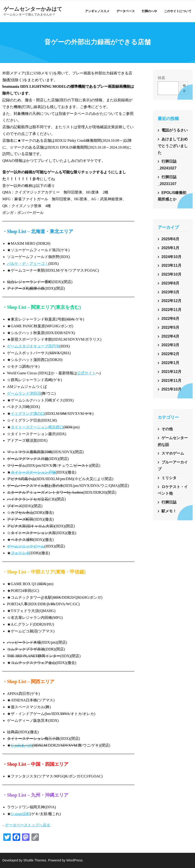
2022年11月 (171, 310)
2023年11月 (171, 265)
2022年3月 (171, 345)
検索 (161, 78)
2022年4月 (171, 336)
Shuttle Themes (35, 860)
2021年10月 (171, 389)
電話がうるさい (175, 130)
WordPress (74, 860)
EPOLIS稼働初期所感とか (172, 196)
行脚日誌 (169, 502)
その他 (167, 429)
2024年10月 (171, 257)
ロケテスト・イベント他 (173, 490)
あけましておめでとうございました (173, 146)
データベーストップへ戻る (28, 825)
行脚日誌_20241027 (167, 165)
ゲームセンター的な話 (173, 441)
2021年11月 (171, 381)
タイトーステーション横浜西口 (37, 427)
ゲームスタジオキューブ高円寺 (33, 346)
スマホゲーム (173, 453)
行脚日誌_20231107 (167, 180)
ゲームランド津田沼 (24, 393)
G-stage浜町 (20, 814)
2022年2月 (171, 354)
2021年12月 (171, 372)
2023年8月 (171, 283)
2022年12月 (171, 301)
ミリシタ (169, 478)
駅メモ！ (169, 511)
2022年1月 (171, 363)
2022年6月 (171, 319)
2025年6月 (171, 239)
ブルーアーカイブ (173, 466)
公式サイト (86, 373)
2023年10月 (171, 274)
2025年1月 (171, 248)
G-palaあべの (22, 745)
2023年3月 (171, 292)
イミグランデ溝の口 (28, 414)
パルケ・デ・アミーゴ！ (28, 264)
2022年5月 (171, 327)
